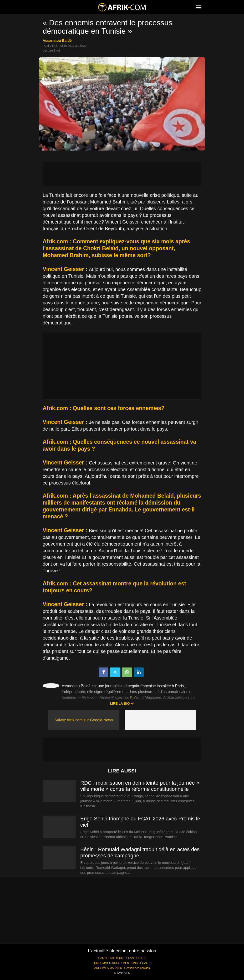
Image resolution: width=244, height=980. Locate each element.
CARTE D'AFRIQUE (111, 958)
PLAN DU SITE (136, 958)
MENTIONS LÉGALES (137, 963)
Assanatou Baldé (57, 40)
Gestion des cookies (137, 968)
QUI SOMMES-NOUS (107, 963)
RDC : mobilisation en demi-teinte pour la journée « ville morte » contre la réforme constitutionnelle (140, 786)
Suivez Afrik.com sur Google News (84, 720)
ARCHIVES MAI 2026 (108, 968)
